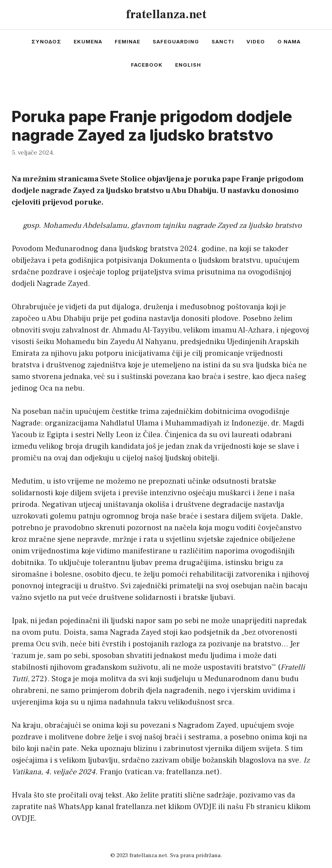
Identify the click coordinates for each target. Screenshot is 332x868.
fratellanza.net (166, 15)
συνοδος (46, 41)
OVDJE (205, 807)
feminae (127, 41)
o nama (289, 41)
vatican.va (145, 772)
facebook (147, 65)
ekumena (88, 41)
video (256, 41)
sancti (223, 41)
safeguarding (176, 41)
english (188, 65)
